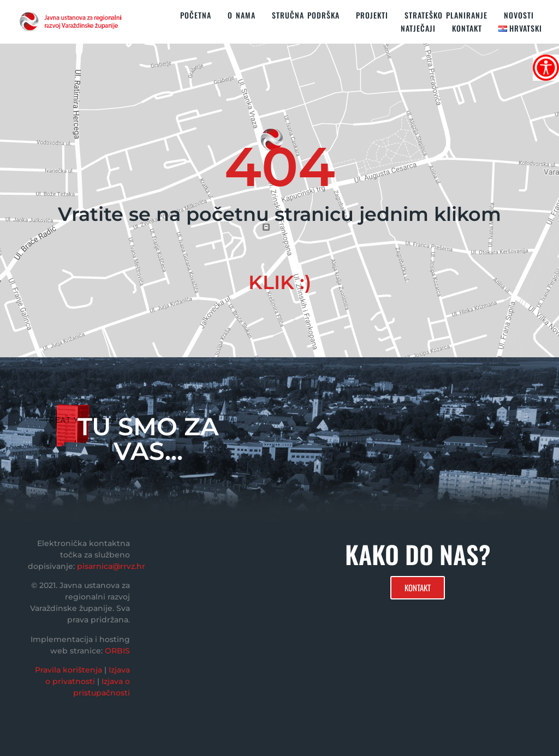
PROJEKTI (372, 15)
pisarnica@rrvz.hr (111, 566)
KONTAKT (467, 28)
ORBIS (117, 651)
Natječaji (418, 28)
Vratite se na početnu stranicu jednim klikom (279, 214)
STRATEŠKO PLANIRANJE (446, 15)
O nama (242, 15)
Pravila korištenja (69, 670)
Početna (196, 15)
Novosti (519, 15)
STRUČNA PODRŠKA (306, 15)
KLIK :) (280, 282)
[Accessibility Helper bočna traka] (546, 68)
